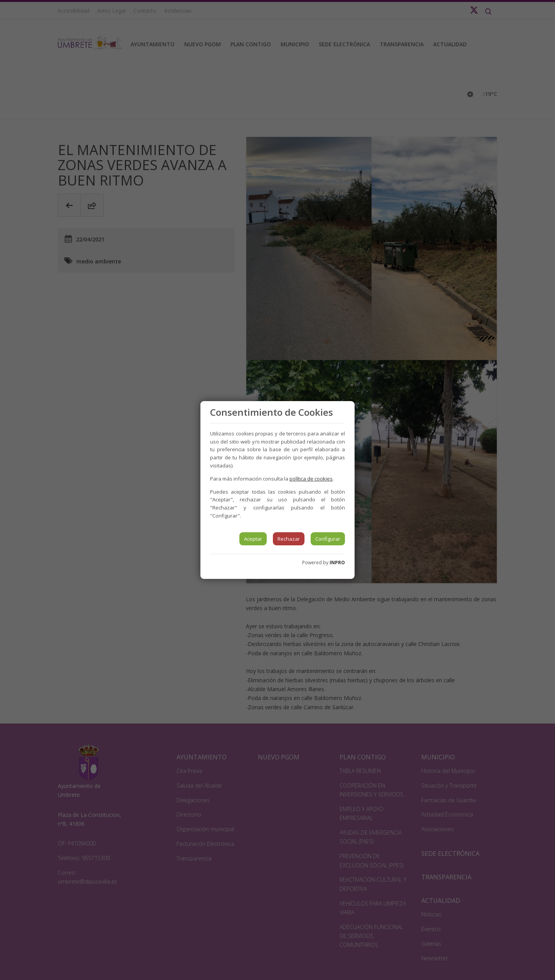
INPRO (337, 563)
